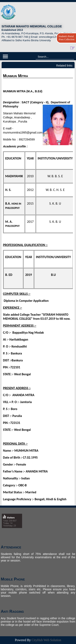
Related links (64, 66)
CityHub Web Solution (46, 640)
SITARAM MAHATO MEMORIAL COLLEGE (32, 26)
